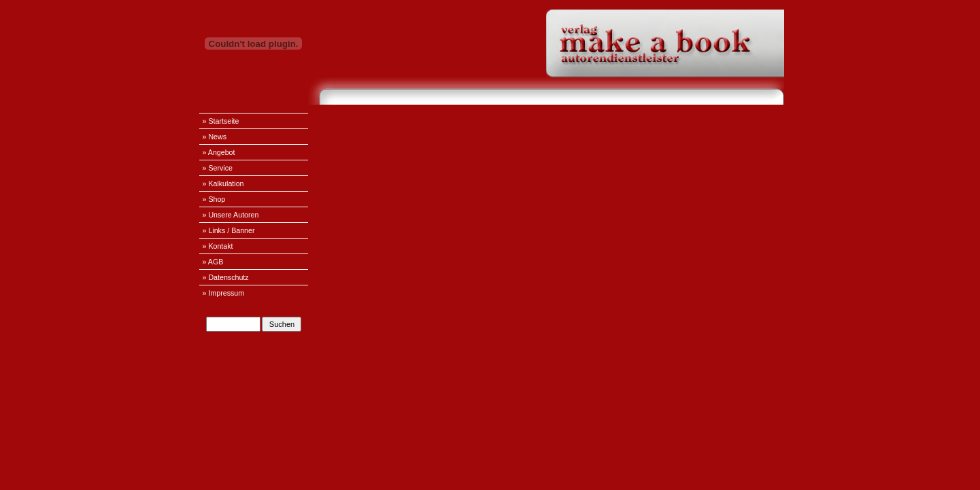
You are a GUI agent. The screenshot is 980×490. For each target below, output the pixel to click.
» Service (218, 168)
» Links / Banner (229, 230)
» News (215, 137)
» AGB (213, 262)
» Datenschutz (226, 277)
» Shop (214, 199)
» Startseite (221, 121)
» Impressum (224, 293)
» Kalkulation (223, 183)
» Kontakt (218, 246)
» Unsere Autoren (231, 215)
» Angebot (219, 152)
